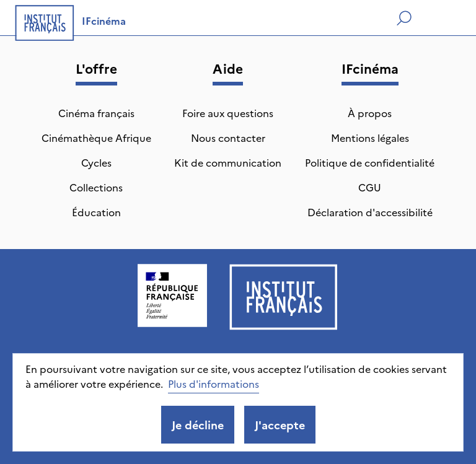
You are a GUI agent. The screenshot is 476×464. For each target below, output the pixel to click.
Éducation (96, 212)
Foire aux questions (228, 113)
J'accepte (280, 425)
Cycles (96, 162)
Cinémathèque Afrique (96, 138)
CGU (370, 187)
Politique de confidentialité (370, 162)
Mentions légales (370, 138)
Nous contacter (228, 138)
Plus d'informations (214, 383)
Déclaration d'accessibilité (370, 212)
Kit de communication (228, 162)
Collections (96, 187)
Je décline (198, 425)
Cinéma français (96, 113)
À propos (370, 113)
